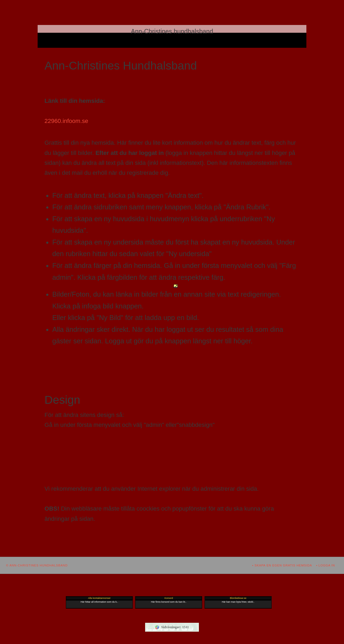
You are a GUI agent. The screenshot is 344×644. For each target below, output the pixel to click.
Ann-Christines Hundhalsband (170, 37)
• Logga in (325, 565)
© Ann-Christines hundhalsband (37, 565)
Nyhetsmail (182, 44)
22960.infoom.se (67, 121)
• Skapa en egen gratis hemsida (282, 565)
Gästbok (159, 44)
